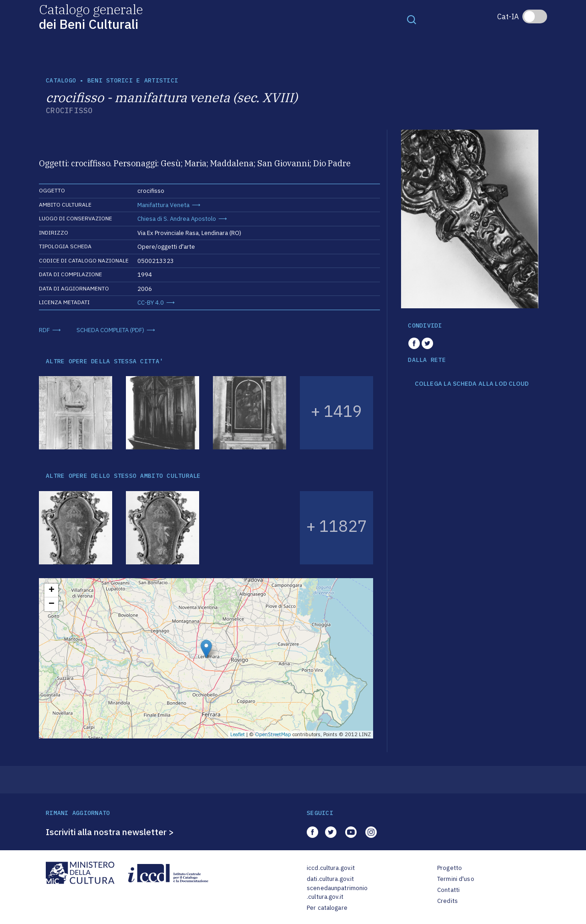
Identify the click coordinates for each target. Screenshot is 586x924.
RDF (44, 330)
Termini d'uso (456, 879)
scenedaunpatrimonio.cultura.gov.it (337, 893)
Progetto (450, 868)
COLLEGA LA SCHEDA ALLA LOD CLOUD (472, 384)
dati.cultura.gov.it (330, 879)
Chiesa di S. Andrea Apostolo (177, 219)
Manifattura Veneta (163, 205)
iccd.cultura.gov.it (331, 868)
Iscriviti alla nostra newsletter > (110, 832)
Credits (448, 901)
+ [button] (52, 590)
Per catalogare (327, 908)
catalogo (61, 80)
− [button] (52, 604)
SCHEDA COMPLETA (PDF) (110, 330)
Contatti (448, 890)
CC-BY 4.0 (151, 303)
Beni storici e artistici (133, 80)
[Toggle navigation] (412, 19)
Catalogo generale (91, 16)
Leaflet (238, 734)
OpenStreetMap (273, 734)
